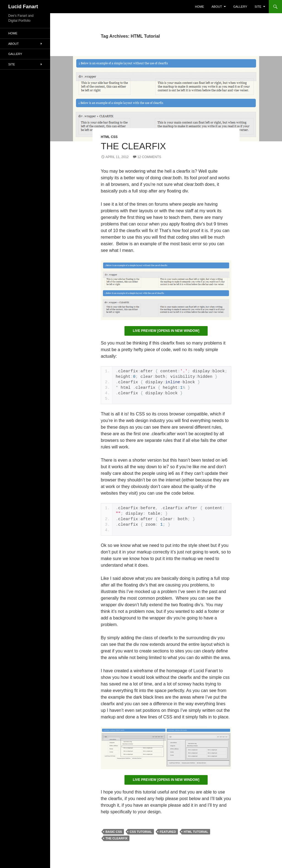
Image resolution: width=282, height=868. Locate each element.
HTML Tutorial (196, 832)
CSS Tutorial (141, 832)
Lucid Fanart (23, 7)
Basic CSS (114, 832)
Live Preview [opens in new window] (166, 331)
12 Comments (149, 157)
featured (168, 832)
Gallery (240, 7)
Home (200, 7)
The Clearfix (133, 146)
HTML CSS (109, 137)
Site (258, 7)
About (217, 7)
